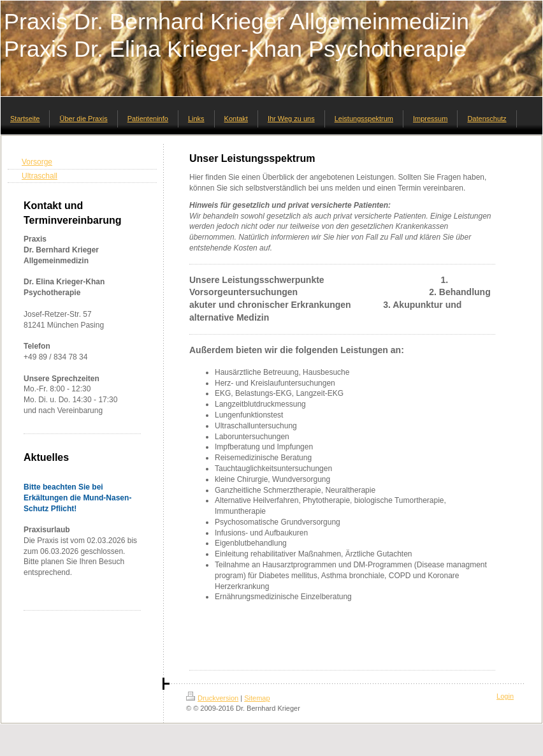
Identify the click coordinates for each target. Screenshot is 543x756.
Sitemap (257, 698)
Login (505, 696)
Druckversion (212, 698)
